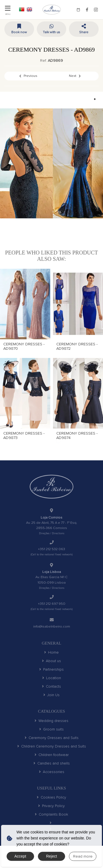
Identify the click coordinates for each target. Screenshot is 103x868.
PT (22, 9)
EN (29, 9)
